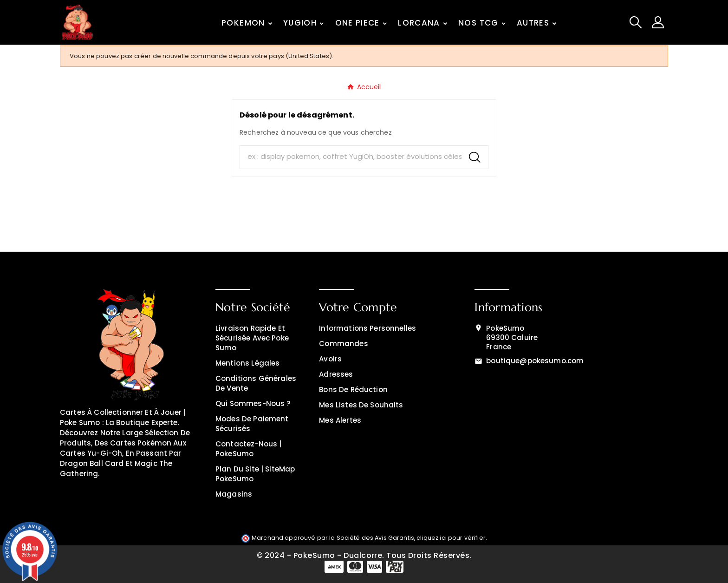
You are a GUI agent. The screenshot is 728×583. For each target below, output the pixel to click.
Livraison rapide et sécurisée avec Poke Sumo (252, 338)
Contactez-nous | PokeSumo (248, 449)
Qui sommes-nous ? (253, 403)
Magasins (234, 494)
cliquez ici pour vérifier (451, 538)
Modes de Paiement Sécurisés (252, 424)
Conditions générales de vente (256, 383)
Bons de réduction (353, 390)
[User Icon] (658, 22)
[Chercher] (351, 157)
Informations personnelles (367, 328)
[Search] (475, 157)
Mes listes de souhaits (361, 405)
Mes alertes (340, 420)
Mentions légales (247, 363)
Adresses (336, 374)
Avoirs (330, 359)
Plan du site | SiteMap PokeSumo (255, 474)
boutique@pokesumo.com (535, 361)
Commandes (343, 344)
